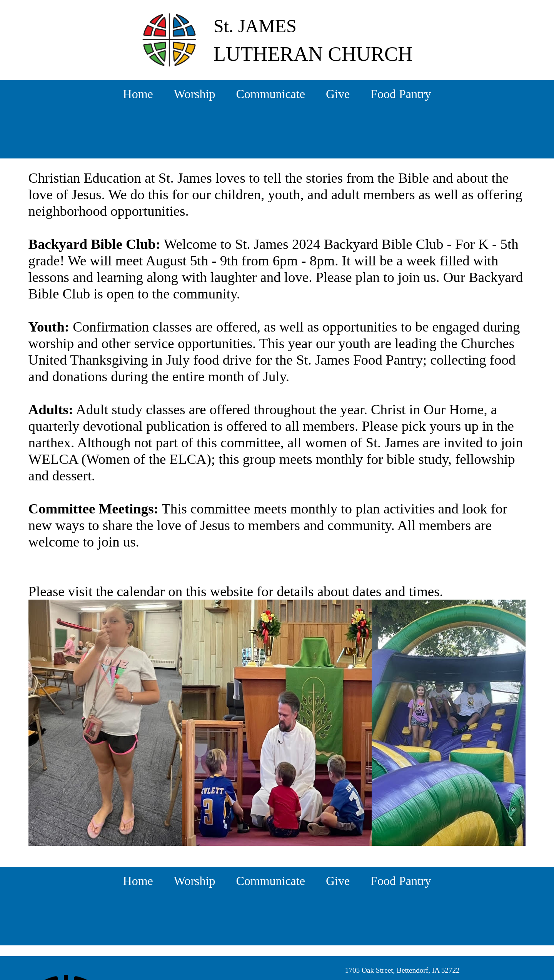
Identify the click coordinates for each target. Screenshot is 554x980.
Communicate (270, 94)
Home (138, 94)
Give (338, 94)
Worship (195, 94)
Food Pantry (401, 94)
